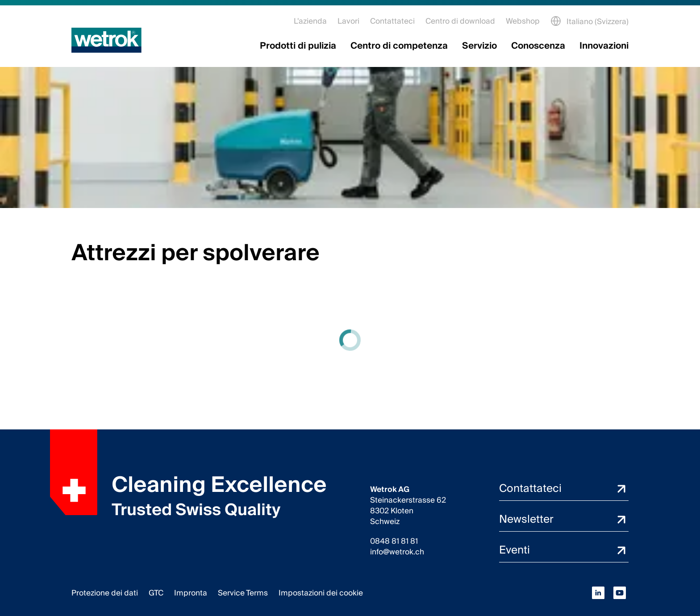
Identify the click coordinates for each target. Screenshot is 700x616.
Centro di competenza (399, 46)
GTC (156, 593)
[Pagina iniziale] (106, 40)
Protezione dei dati (105, 593)
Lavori (348, 21)
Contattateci (392, 21)
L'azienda (310, 21)
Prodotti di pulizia (298, 46)
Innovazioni (604, 46)
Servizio (479, 46)
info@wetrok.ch (397, 552)
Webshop (523, 21)
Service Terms (243, 593)
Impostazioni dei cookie (321, 593)
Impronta (191, 593)
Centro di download (460, 21)
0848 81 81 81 (394, 541)
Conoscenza (538, 46)
